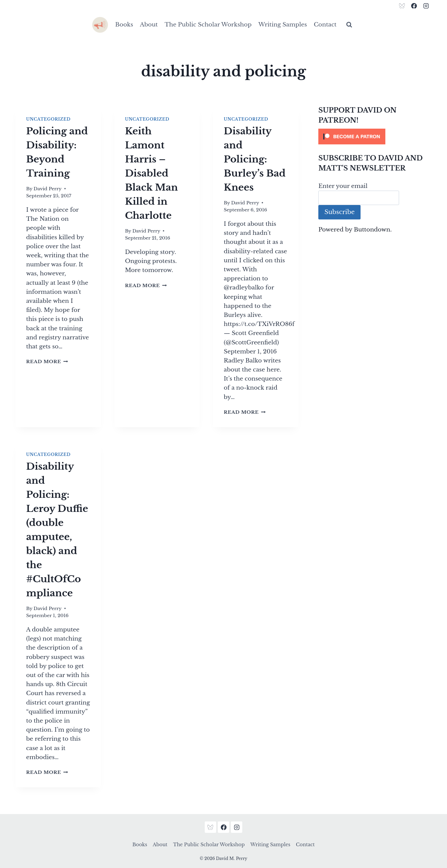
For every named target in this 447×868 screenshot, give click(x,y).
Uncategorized (48, 119)
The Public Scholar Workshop (208, 25)
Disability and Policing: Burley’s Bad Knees (255, 159)
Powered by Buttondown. (355, 230)
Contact (325, 25)
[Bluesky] (402, 6)
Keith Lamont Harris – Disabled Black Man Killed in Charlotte (151, 173)
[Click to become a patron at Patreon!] (375, 137)
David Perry (48, 189)
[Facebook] (414, 6)
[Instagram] (426, 6)
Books (124, 25)
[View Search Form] (349, 25)
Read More (47, 362)
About (149, 25)
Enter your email (343, 186)
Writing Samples (283, 25)
